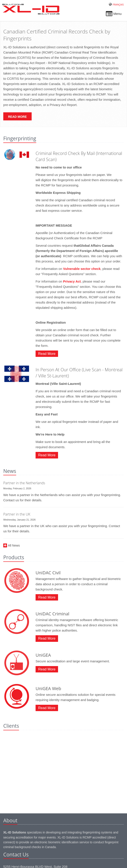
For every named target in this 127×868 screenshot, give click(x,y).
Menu (114, 15)
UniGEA (43, 655)
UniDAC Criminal (52, 614)
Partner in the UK (17, 514)
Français (118, 4)
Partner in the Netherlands (24, 483)
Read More (17, 117)
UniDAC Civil (48, 573)
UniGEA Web (48, 688)
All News (14, 545)
